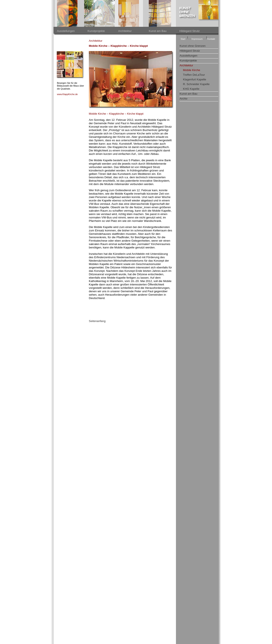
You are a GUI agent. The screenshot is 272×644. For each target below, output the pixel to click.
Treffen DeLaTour (194, 75)
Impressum (197, 39)
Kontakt (211, 39)
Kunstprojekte (96, 31)
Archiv (183, 99)
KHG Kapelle (191, 89)
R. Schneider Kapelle (196, 84)
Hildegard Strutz (190, 31)
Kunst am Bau (158, 31)
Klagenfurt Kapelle (195, 79)
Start (183, 39)
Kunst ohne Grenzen (193, 46)
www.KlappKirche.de (67, 94)
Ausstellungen (66, 31)
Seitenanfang (97, 321)
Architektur (125, 31)
